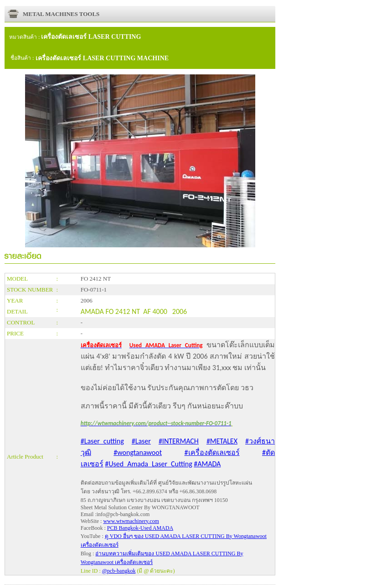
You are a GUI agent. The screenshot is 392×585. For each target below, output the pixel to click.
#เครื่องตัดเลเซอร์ (212, 452)
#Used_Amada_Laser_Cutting (148, 464)
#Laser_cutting (102, 441)
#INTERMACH (179, 441)
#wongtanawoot (138, 452)
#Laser (141, 441)
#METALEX (222, 441)
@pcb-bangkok (119, 571)
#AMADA (207, 464)
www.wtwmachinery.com (131, 521)
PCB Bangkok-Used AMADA (140, 528)
